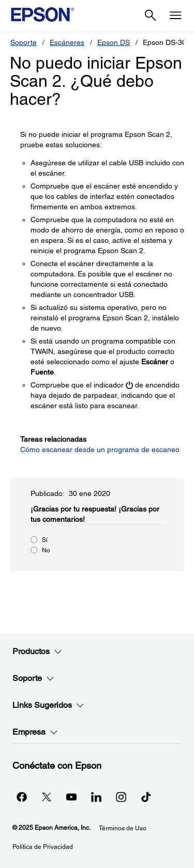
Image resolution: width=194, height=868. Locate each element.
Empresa (35, 732)
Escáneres (67, 42)
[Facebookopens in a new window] (22, 797)
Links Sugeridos (48, 705)
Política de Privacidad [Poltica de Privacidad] (43, 847)
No (46, 550)
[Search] (151, 16)
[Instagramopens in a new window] (121, 797)
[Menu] (175, 16)
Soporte (24, 42)
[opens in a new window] (146, 797)
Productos (37, 652)
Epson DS (114, 42)
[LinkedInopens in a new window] (96, 797)
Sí (45, 540)
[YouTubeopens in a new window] (71, 797)
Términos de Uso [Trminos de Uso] (123, 828)
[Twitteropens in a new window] (47, 797)
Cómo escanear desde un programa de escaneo (100, 450)
